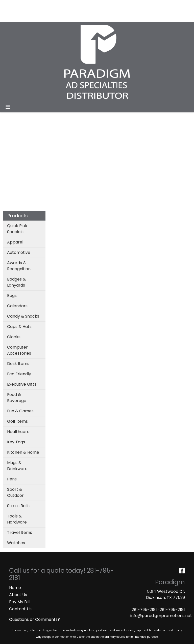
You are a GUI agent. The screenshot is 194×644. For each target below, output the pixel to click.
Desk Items (18, 364)
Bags (12, 296)
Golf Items (17, 421)
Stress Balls (18, 506)
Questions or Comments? (34, 619)
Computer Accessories (19, 350)
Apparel (15, 242)
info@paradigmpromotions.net (161, 616)
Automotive (19, 252)
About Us (18, 595)
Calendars (17, 306)
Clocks (14, 337)
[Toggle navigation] (8, 107)
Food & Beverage (17, 398)
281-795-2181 (144, 610)
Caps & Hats (19, 327)
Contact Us (20, 609)
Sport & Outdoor (15, 492)
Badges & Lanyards (16, 282)
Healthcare (18, 432)
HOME (11, 5)
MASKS (40, 17)
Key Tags (16, 442)
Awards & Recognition (19, 266)
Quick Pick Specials (17, 229)
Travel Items (20, 532)
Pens (12, 479)
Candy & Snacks (23, 316)
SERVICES (47, 5)
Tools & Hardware (17, 519)
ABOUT (27, 5)
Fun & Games (20, 411)
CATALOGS (70, 5)
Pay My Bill (19, 602)
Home (15, 588)
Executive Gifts (22, 384)
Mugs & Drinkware (17, 466)
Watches (16, 543)
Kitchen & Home (23, 452)
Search (117, 5)
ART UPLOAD (17, 17)
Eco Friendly (19, 374)
